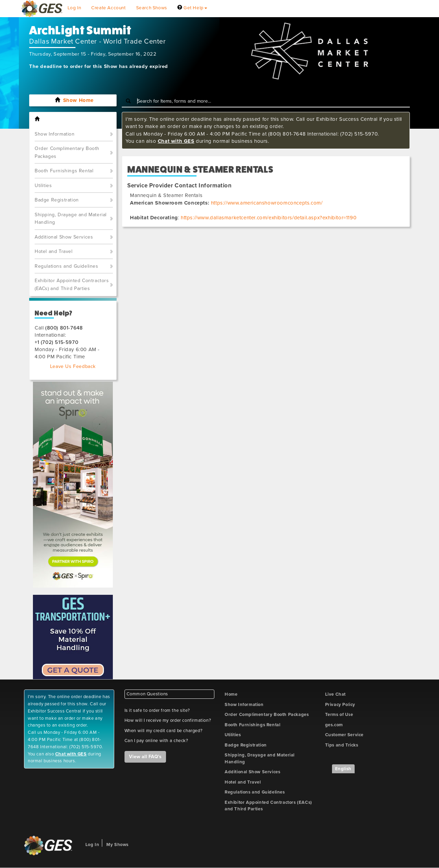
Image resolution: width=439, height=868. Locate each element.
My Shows (117, 845)
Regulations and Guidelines (67, 266)
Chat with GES (176, 141)
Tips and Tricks (342, 745)
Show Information (55, 134)
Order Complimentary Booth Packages (67, 152)
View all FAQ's (145, 757)
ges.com (334, 725)
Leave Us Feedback (73, 366)
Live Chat (335, 694)
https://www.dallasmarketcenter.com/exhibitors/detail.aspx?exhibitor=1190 (269, 218)
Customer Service (345, 735)
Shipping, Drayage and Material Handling (71, 219)
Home (231, 694)
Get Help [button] (192, 8)
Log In (74, 8)
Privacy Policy (340, 705)
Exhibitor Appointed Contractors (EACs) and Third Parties (72, 285)
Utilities (43, 186)
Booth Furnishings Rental (64, 171)
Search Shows (152, 8)
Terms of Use (339, 715)
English (343, 769)
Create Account (108, 8)
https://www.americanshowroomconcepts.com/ (267, 203)
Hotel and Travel (54, 251)
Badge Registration (57, 200)
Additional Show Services (64, 237)
